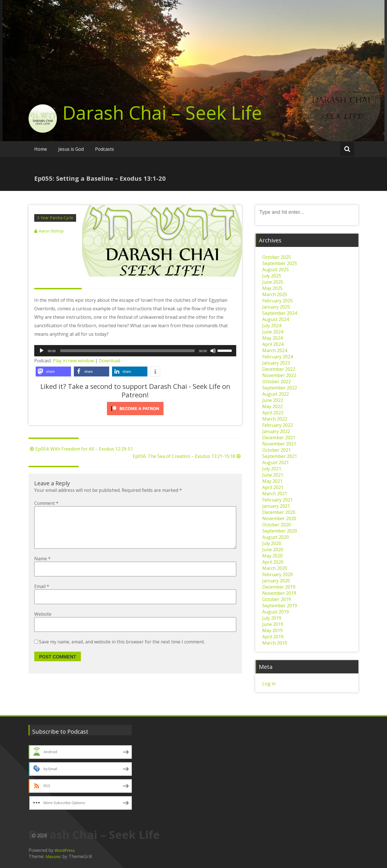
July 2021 (272, 469)
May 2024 (272, 338)
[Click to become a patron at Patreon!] (135, 409)
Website (43, 623)
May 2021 (272, 481)
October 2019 (277, 599)
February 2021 (278, 500)
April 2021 (273, 487)
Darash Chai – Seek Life (162, 113)
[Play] (42, 351)
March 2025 (275, 294)
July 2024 (272, 326)
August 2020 (276, 537)
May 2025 (272, 288)
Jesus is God (71, 149)
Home (41, 149)
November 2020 (279, 518)
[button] (53, 371)
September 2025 (280, 263)
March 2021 (275, 494)
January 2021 (276, 506)
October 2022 (277, 382)
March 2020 (275, 568)
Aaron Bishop (51, 231)
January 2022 (276, 431)
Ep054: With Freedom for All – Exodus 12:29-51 (81, 449)
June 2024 (273, 332)
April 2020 (273, 562)
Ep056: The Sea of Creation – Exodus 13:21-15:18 (187, 456)
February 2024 (278, 357)
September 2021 (280, 456)
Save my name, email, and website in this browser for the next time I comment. (122, 651)
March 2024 (275, 350)
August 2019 (276, 612)
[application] (135, 351)
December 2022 (279, 369)
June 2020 (273, 550)
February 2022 (278, 425)
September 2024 (280, 313)
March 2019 (275, 643)
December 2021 (279, 438)
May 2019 (272, 630)
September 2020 (280, 531)
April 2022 (273, 413)
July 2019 (272, 618)
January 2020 (276, 581)
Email (42, 595)
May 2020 (272, 556)
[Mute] (213, 351)
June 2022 (273, 400)
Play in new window (73, 361)
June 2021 (273, 475)
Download (109, 361)
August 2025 (276, 270)
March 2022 (275, 419)
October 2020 (277, 525)
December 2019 (279, 587)
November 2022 (279, 375)
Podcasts (105, 149)
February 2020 (278, 574)
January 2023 (276, 363)
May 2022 (272, 406)
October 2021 (277, 450)
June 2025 (273, 282)
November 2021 (279, 444)
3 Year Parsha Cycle (55, 218)
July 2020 (272, 543)
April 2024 (273, 344)
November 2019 (279, 593)
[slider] (127, 351)
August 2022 (276, 394)
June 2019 (273, 624)
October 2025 (277, 257)
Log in (269, 684)
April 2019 (273, 637)
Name (42, 568)
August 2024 (276, 319)
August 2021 (276, 462)
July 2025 (272, 276)
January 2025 (276, 307)
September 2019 (280, 606)
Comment (46, 503)
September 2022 (280, 388)
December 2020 (279, 512)
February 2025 (278, 301)
